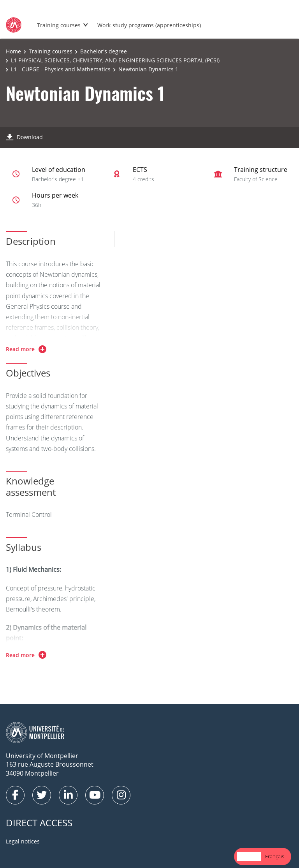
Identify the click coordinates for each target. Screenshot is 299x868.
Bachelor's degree (104, 51)
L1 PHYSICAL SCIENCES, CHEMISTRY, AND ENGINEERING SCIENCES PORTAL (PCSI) (115, 60)
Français (275, 856)
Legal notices (23, 841)
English (249, 856)
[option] (275, 857)
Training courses (59, 25)
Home (13, 51)
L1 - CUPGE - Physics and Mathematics (61, 69)
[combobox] (249, 857)
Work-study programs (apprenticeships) (149, 25)
